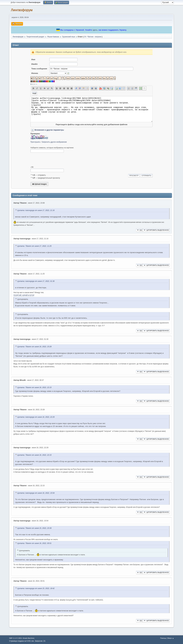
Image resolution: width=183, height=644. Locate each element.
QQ (139, 230)
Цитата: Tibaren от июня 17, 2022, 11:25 (34, 246)
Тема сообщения (39, 69)
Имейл (34, 64)
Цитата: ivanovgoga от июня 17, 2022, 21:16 (36, 210)
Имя (33, 59)
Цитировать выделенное (156, 230)
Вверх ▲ (171, 638)
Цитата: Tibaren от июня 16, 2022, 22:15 (34, 388)
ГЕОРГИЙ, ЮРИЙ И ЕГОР (24, 295)
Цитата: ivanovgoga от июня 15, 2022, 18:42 (36, 589)
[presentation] (52, 159)
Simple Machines (28, 638)
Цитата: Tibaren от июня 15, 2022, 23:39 (34, 528)
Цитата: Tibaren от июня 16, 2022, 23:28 (34, 347)
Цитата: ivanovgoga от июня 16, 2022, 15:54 (36, 493)
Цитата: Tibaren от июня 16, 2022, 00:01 (34, 543)
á (31, 84)
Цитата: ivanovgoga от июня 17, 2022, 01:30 (36, 281)
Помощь (163, 638)
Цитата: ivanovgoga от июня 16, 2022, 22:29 (36, 417)
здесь (95, 30)
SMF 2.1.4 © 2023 (15, 638)
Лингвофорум (22, 10)
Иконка (35, 73)
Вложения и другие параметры (49, 130)
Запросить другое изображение (54, 142)
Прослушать (35, 142)
